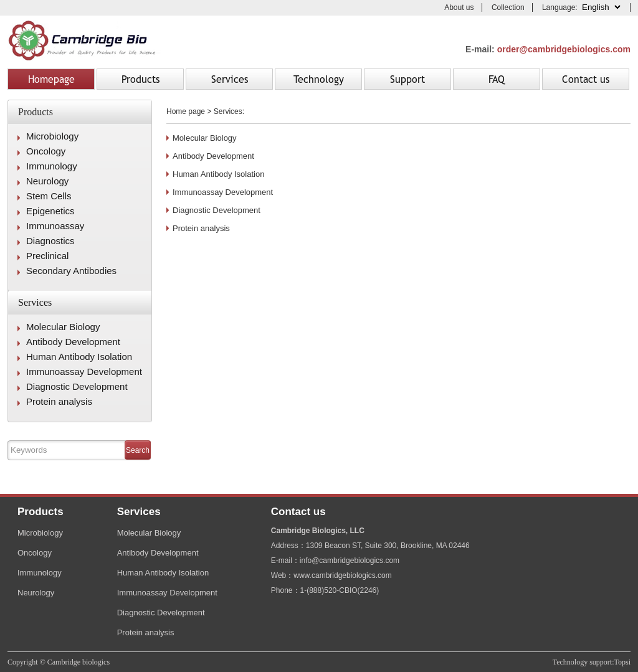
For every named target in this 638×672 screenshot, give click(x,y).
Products (140, 79)
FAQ (497, 79)
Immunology (52, 166)
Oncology (46, 151)
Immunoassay (55, 226)
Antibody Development (73, 342)
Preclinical (47, 256)
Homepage (51, 79)
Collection (508, 7)
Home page (186, 111)
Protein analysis (59, 401)
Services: (229, 111)
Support (407, 79)
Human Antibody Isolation (79, 357)
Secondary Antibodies (71, 271)
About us (459, 7)
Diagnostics (50, 241)
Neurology (47, 181)
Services (230, 79)
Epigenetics (50, 211)
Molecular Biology (63, 327)
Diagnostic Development (77, 386)
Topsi (623, 662)
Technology (319, 79)
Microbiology (52, 136)
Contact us (586, 79)
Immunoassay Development (84, 371)
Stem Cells (49, 196)
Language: (582, 7)
